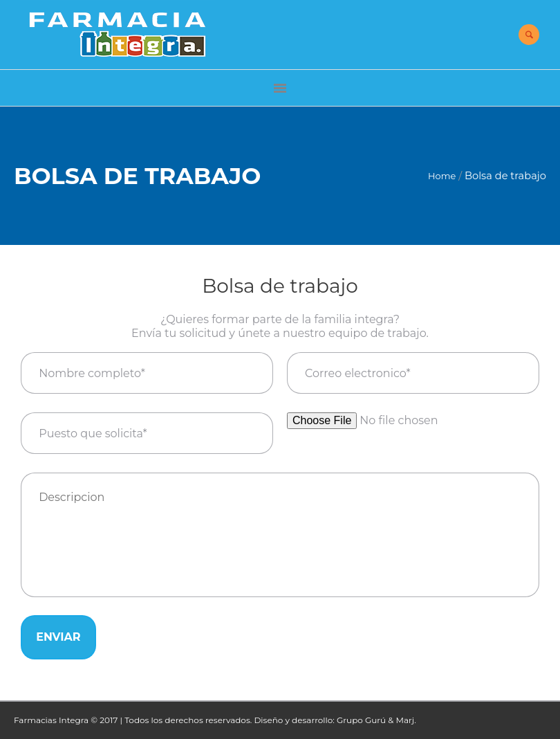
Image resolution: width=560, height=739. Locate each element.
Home (442, 176)
